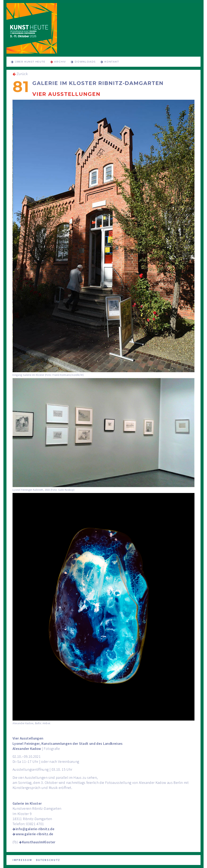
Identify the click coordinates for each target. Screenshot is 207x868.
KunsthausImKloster (39, 842)
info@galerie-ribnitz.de (35, 829)
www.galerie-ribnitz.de (34, 834)
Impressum (22, 860)
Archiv (60, 62)
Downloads (85, 62)
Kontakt (112, 62)
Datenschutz (48, 860)
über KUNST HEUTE (30, 62)
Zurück (22, 74)
